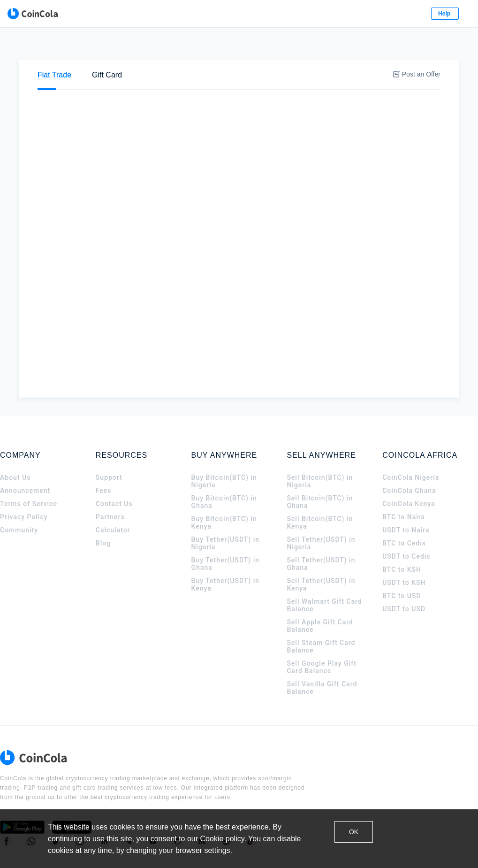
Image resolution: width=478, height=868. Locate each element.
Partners (110, 489)
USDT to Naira (406, 502)
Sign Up (418, 14)
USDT (205, 79)
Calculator (113, 502)
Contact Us (114, 476)
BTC (142, 79)
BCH (288, 79)
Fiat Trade (54, 47)
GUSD (350, 79)
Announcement (25, 463)
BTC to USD (402, 568)
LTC (318, 79)
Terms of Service (29, 476)
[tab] (54, 47)
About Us (15, 450)
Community (19, 502)
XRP (258, 79)
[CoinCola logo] (38, 14)
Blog (103, 515)
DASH (387, 79)
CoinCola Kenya (409, 476)
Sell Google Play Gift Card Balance (322, 639)
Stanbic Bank (162, 170)
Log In (373, 14)
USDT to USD (404, 581)
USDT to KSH (404, 555)
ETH (172, 79)
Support (109, 450)
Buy (57, 78)
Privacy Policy (24, 489)
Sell (93, 78)
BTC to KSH (402, 542)
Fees (104, 463)
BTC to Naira (404, 489)
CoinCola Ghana (409, 463)
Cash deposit (162, 160)
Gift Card (107, 47)
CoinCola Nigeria (411, 450)
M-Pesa (155, 181)
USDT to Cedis (406, 529)
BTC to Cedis (404, 515)
